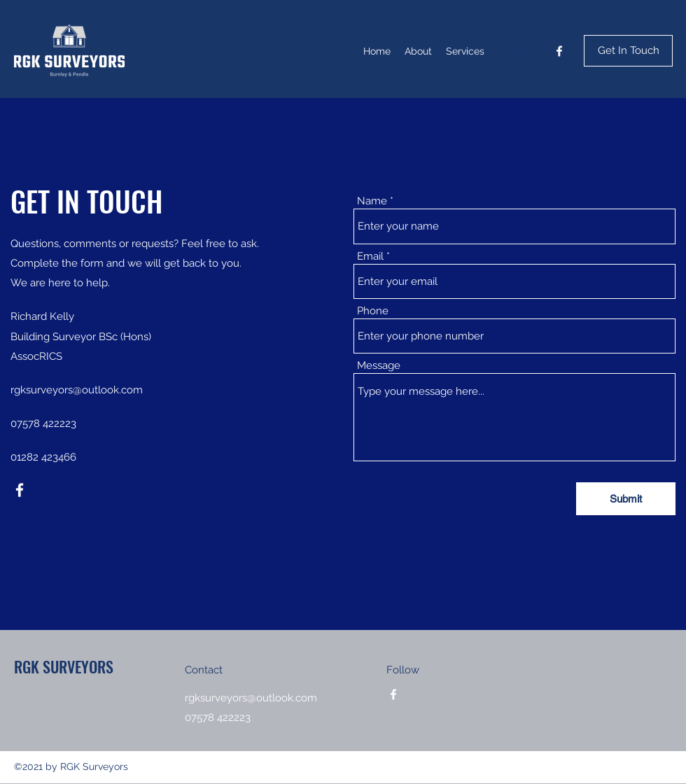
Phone (373, 311)
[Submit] (626, 499)
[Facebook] (559, 51)
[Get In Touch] (628, 51)
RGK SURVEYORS (64, 666)
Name (372, 201)
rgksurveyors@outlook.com (77, 390)
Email (370, 257)
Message (379, 366)
